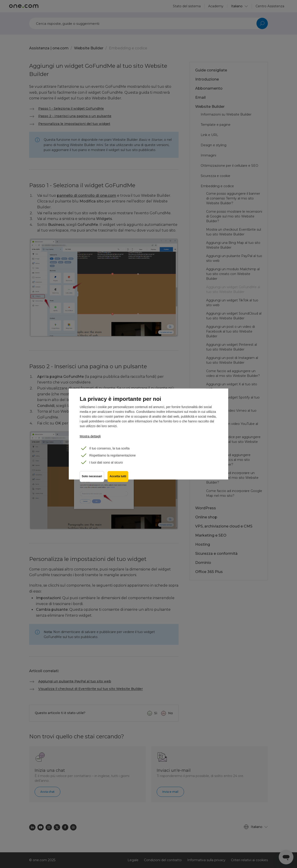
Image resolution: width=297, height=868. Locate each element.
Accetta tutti (118, 477)
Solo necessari (92, 477)
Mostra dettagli (90, 436)
